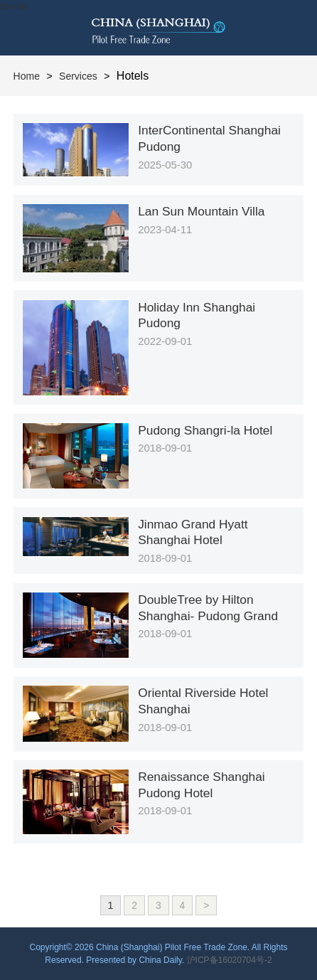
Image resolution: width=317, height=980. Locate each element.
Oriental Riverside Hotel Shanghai (203, 701)
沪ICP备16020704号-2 (230, 960)
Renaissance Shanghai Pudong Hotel (202, 785)
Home (27, 76)
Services (78, 76)
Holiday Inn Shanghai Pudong (197, 315)
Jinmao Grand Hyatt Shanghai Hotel (193, 532)
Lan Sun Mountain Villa (201, 211)
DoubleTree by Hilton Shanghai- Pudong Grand (208, 608)
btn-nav (14, 6)
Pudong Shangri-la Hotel (205, 430)
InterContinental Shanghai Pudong (209, 138)
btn (289, 28)
